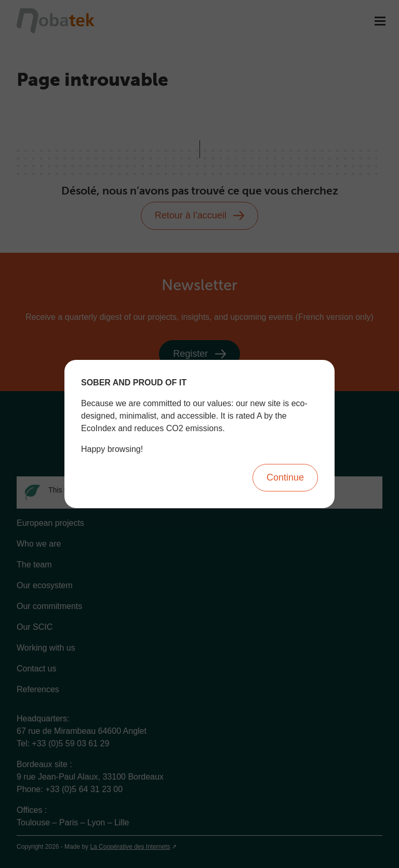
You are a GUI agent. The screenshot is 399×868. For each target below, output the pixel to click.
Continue (285, 477)
